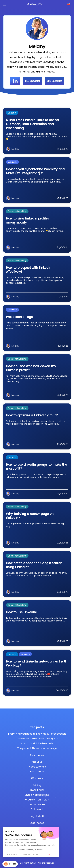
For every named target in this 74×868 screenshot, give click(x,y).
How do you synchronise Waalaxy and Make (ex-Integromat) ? (35, 171)
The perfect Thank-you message (37, 748)
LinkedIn (12, 113)
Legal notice (37, 823)
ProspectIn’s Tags (19, 317)
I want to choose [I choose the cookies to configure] (21, 854)
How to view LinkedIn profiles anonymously (27, 220)
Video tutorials (37, 767)
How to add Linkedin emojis (37, 743)
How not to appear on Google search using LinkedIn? (34, 565)
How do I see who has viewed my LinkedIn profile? (31, 368)
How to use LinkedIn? (22, 612)
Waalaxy (12, 162)
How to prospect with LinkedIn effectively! (29, 270)
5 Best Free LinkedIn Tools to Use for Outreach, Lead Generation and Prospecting (33, 124)
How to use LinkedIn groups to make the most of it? (36, 466)
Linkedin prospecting (37, 795)
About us (37, 762)
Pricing (37, 785)
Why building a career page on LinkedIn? (30, 516)
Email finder (37, 790)
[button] (10, 864)
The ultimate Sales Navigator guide (37, 739)
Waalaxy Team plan (37, 800)
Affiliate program (37, 804)
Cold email (37, 809)
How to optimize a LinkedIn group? (32, 415)
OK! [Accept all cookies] (40, 854)
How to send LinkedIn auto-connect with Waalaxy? (37, 663)
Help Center (37, 772)
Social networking (17, 211)
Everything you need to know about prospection (37, 734)
